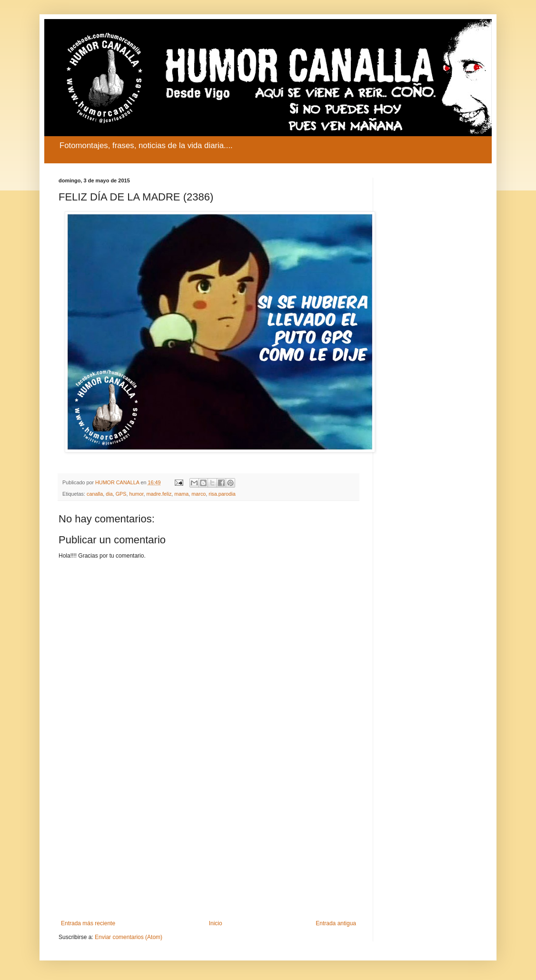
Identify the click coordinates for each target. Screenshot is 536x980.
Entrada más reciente (88, 923)
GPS (121, 494)
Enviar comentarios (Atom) (129, 937)
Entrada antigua (336, 923)
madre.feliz (159, 494)
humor (136, 494)
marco (199, 494)
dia (109, 494)
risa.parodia (222, 494)
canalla (95, 494)
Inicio (216, 923)
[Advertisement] (208, 841)
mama (181, 494)
